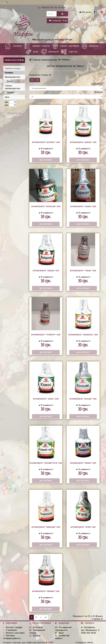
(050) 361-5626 (88, 633)
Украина (11, 93)
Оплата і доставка (69, 46)
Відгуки (73, 52)
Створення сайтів (84, 642)
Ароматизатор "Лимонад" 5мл (46, 527)
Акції (36, 52)
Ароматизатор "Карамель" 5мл (83, 335)
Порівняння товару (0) (40, 75)
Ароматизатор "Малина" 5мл (46, 591)
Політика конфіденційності (12, 637)
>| (46, 617)
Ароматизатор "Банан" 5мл (83, 207)
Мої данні (86, 12)
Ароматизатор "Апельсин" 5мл (46, 207)
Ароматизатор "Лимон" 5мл (83, 463)
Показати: (98, 92)
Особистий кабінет (62, 637)
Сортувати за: (97, 84)
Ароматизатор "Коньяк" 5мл (83, 399)
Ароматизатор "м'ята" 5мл (83, 527)
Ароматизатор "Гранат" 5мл (83, 271)
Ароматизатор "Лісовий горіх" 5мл (46, 463)
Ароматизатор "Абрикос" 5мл (46, 142)
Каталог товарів (41, 46)
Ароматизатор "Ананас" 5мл (83, 142)
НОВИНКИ (94, 46)
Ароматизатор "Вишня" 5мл (46, 271)
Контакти (53, 52)
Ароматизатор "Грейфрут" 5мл (46, 335)
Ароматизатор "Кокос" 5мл (46, 399)
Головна (17, 46)
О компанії (10, 630)
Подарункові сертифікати (63, 629)
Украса (10, 81)
